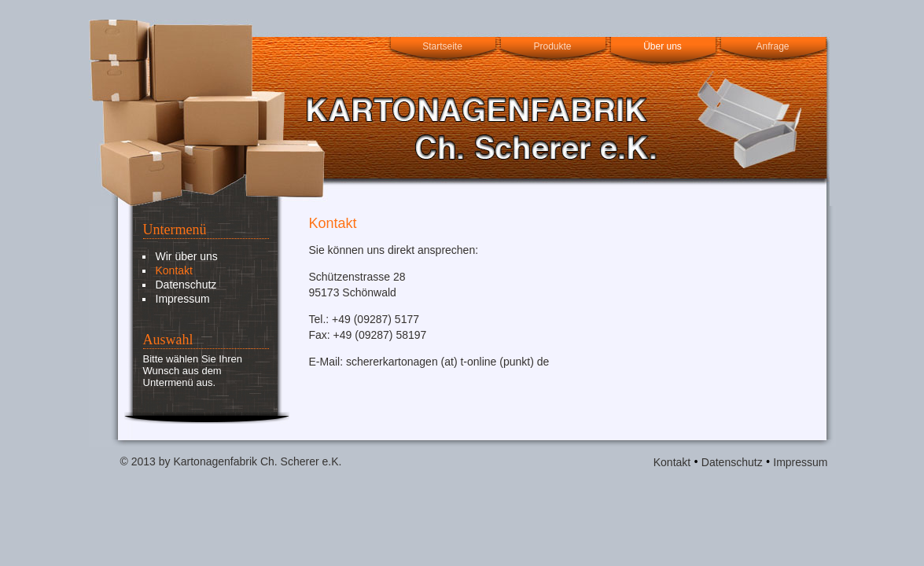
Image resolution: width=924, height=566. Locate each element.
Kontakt (174, 270)
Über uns (663, 46)
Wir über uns (187, 256)
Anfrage (772, 46)
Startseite (442, 46)
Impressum (183, 299)
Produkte (552, 46)
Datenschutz (186, 285)
